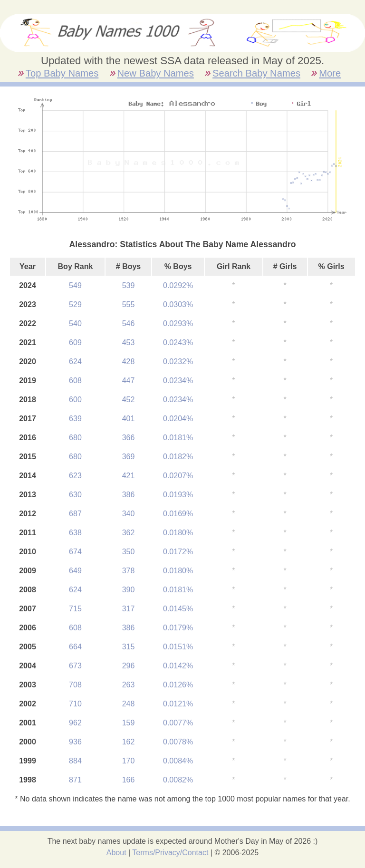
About (116, 853)
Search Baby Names (256, 73)
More (330, 73)
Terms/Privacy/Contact (170, 853)
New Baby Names (156, 73)
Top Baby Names (62, 73)
